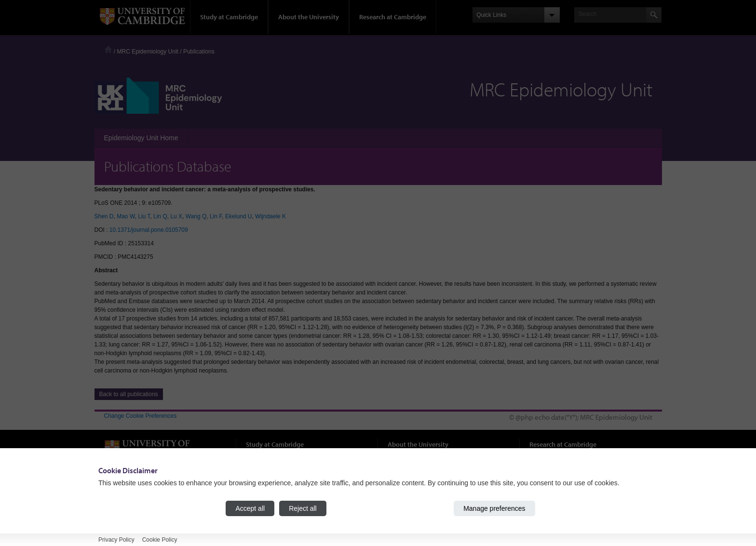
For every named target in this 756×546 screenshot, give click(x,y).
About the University (309, 17)
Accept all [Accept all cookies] (250, 508)
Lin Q (160, 216)
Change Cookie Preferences (141, 416)
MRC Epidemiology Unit (148, 52)
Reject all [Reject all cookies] (303, 508)
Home (108, 49)
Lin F (216, 216)
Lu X (176, 216)
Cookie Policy (160, 540)
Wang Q (196, 216)
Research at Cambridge (393, 17)
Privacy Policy (116, 540)
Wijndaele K (270, 216)
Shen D (104, 216)
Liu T (144, 216)
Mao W (126, 216)
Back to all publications (129, 394)
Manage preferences (494, 508)
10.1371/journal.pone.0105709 (149, 230)
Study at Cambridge (229, 17)
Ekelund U (238, 216)
